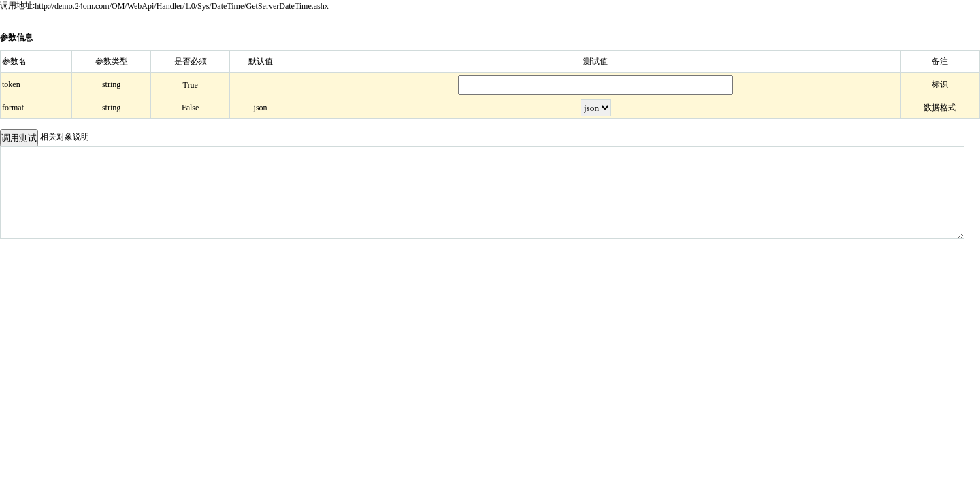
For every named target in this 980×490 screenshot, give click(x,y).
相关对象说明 (65, 137)
